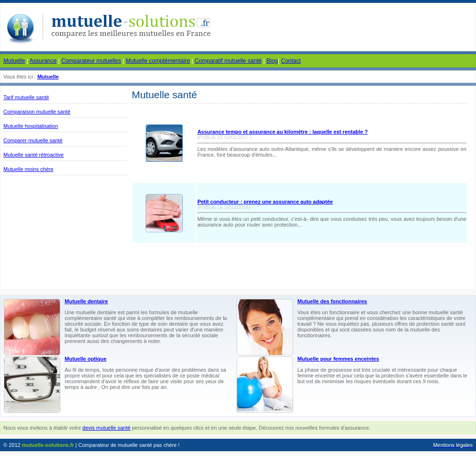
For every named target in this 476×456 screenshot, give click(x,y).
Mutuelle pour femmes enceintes (338, 359)
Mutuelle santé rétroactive (34, 155)
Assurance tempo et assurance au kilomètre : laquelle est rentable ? (283, 132)
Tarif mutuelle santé (26, 97)
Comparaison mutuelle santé (37, 112)
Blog (272, 61)
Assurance (43, 61)
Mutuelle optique (85, 359)
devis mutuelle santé (106, 428)
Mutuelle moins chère (28, 169)
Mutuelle (14, 61)
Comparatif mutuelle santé (228, 61)
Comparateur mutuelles (91, 61)
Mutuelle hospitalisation (31, 126)
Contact (291, 61)
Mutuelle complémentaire (158, 61)
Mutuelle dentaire (86, 301)
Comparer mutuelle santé (33, 140)
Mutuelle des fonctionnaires (332, 301)
